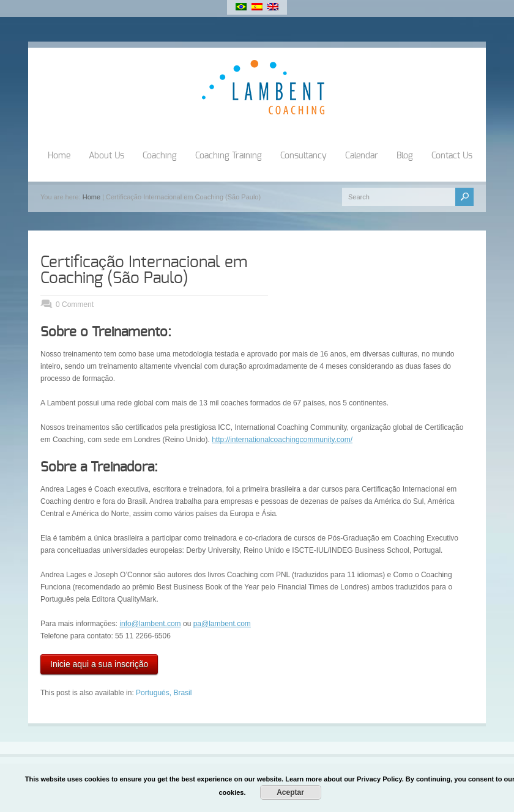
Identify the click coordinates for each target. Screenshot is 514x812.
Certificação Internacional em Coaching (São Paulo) (144, 270)
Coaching (160, 156)
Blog (405, 156)
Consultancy (304, 156)
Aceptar (290, 792)
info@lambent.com (150, 624)
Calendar (362, 156)
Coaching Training (229, 156)
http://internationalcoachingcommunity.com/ (282, 440)
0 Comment (75, 304)
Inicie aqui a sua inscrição (99, 664)
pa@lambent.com (222, 624)
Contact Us (452, 156)
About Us (106, 156)
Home (59, 156)
